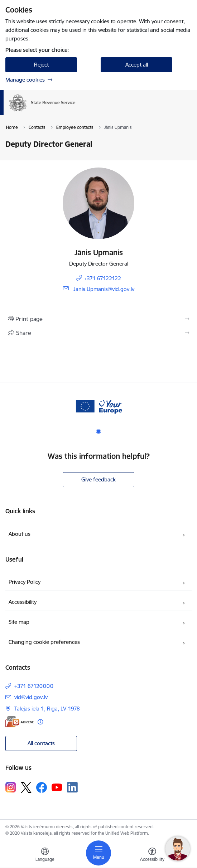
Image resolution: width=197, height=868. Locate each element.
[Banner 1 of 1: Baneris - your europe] (98, 406)
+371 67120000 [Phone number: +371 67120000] (34, 686)
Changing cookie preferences (44, 642)
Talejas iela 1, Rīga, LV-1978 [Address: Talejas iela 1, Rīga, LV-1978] (47, 709)
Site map (19, 622)
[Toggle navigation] (98, 853)
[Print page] (98, 319)
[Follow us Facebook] (42, 787)
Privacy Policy (25, 582)
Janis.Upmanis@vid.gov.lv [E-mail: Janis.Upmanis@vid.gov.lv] (104, 289)
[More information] (40, 722)
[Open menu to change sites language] (45, 855)
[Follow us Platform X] (26, 787)
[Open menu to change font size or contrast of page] (152, 855)
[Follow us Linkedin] (72, 787)
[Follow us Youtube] (57, 787)
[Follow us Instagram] (11, 787)
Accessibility (23, 602)
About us (20, 534)
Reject (41, 65)
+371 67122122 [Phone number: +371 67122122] (102, 278)
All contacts (41, 743)
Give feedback (98, 479)
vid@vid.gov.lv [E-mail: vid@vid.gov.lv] (31, 697)
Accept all (137, 65)
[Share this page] (98, 333)
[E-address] (20, 722)
